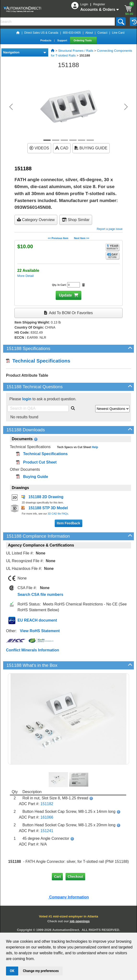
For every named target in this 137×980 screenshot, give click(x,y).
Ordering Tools (83, 40)
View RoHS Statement (40, 631)
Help (94, 447)
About (89, 33)
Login (85, 4)
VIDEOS (39, 148)
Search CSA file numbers (40, 595)
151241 (47, 831)
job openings (80, 921)
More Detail (25, 276)
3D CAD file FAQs (58, 514)
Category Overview (36, 220)
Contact (102, 33)
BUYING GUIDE (91, 148)
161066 (47, 817)
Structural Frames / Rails (76, 51)
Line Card (118, 33)
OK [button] (12, 971)
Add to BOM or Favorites (68, 313)
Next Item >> (81, 238)
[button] (11, 107)
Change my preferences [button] (41, 971)
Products (46, 40)
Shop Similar (76, 220)
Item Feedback (68, 523)
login (27, 399)
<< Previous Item (58, 238)
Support (63, 40)
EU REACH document (37, 620)
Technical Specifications (38, 361)
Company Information (69, 897)
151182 (47, 804)
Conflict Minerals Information (33, 650)
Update (65, 295)
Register (99, 4)
